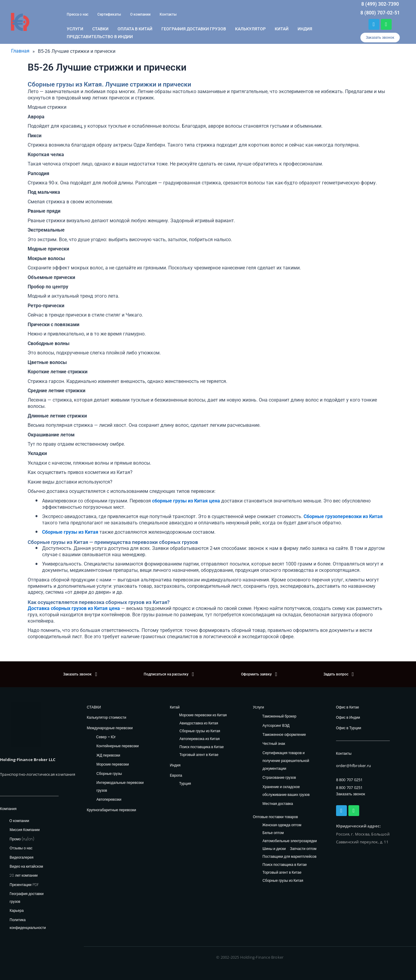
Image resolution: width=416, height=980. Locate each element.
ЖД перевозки (108, 755)
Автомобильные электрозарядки (290, 841)
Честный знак (274, 744)
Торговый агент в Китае (199, 755)
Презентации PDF (24, 885)
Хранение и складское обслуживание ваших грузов (286, 791)
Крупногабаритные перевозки (112, 810)
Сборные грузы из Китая (200, 731)
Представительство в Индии (100, 37)
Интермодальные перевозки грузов (120, 786)
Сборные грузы (109, 774)
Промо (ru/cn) (22, 839)
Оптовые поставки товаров (275, 817)
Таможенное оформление (284, 734)
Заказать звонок (351, 794)
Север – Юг (106, 737)
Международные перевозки (110, 728)
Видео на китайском (26, 866)
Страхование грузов (279, 777)
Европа (176, 775)
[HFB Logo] (26, 725)
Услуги (75, 29)
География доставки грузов (194, 29)
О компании (140, 14)
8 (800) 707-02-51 (380, 13)
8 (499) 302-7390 (380, 4)
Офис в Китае (348, 707)
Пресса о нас (78, 14)
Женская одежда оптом (282, 825)
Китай (282, 29)
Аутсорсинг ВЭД (276, 725)
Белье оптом (273, 833)
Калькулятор (250, 29)
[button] (380, 38)
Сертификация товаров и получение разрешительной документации (286, 761)
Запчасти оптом (303, 849)
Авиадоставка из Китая (199, 723)
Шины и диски (274, 849)
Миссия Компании (25, 830)
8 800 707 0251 (349, 780)
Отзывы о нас (21, 848)
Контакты (168, 14)
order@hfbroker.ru (353, 766)
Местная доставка (278, 804)
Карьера (17, 911)
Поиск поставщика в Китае (202, 747)
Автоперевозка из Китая (200, 739)
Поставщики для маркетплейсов (289, 857)
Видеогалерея (21, 857)
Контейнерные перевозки (118, 746)
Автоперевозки (109, 799)
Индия (305, 29)
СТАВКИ (94, 707)
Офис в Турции (349, 728)
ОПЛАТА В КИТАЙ (135, 29)
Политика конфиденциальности (28, 924)
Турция (185, 783)
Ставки (100, 29)
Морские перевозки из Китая (203, 715)
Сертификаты (109, 14)
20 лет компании (24, 875)
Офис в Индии (348, 717)
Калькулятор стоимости (107, 717)
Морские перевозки (113, 764)
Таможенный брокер (279, 716)
